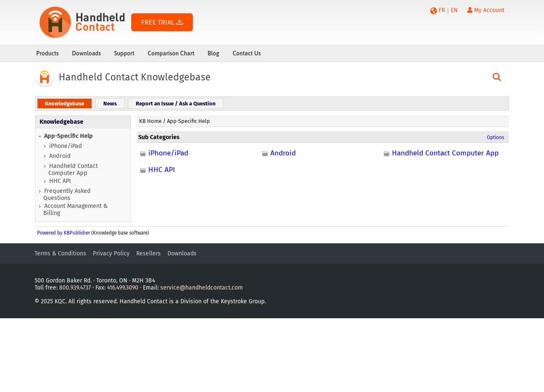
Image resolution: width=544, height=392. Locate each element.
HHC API (60, 181)
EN (454, 10)
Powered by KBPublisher (64, 233)
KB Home (150, 121)
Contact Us (247, 53)
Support (124, 53)
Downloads (86, 53)
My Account (486, 10)
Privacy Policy (111, 253)
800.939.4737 (75, 288)
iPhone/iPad (66, 146)
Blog (213, 53)
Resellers (148, 253)
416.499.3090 (123, 288)
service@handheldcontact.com (202, 288)
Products (47, 53)
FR (442, 10)
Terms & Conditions (60, 253)
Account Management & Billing (75, 210)
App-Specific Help (69, 136)
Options (495, 137)
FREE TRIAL (162, 22)
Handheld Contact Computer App (73, 170)
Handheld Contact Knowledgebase (135, 77)
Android (60, 156)
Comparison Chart (171, 53)
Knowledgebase (61, 122)
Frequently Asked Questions (67, 195)
